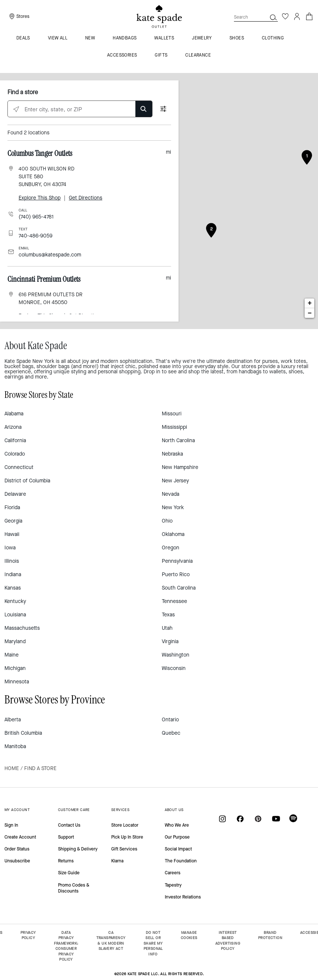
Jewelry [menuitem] (202, 38)
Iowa (10, 548)
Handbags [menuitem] (125, 38)
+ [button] (310, 303)
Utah (167, 628)
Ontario (170, 720)
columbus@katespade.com (50, 255)
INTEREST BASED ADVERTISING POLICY (228, 941)
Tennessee (174, 601)
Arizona (13, 427)
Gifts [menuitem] (161, 55)
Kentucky (15, 601)
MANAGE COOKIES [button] (189, 935)
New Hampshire (180, 467)
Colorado (15, 454)
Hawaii (12, 534)
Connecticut (19, 467)
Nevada (171, 494)
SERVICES (120, 810)
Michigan (15, 668)
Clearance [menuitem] (198, 55)
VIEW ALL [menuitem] (58, 38)
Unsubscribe (17, 861)
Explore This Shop (40, 198)
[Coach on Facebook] (240, 818)
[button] (273, 17)
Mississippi (174, 427)
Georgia (13, 521)
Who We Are (177, 825)
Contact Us (69, 825)
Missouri (172, 414)
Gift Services (124, 849)
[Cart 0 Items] (309, 16)
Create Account (20, 837)
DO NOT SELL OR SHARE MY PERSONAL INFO (153, 943)
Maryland (15, 641)
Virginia (170, 641)
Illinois (12, 561)
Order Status (17, 849)
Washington (176, 655)
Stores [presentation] (23, 16)
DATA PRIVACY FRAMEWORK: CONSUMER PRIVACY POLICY (66, 946)
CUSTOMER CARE (74, 810)
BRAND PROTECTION (270, 935)
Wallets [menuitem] (164, 38)
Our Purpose (177, 837)
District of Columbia (27, 481)
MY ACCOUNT (17, 810)
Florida (12, 507)
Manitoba (15, 746)
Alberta (13, 720)
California (15, 440)
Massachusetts (22, 628)
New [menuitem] (90, 38)
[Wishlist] (285, 16)
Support (66, 837)
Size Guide (69, 873)
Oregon (171, 548)
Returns (66, 861)
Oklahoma (173, 534)
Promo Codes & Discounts (74, 888)
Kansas (13, 588)
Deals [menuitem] (23, 38)
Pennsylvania (177, 561)
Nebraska (172, 454)
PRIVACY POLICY (28, 935)
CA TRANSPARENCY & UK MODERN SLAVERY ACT (111, 941)
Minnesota (17, 682)
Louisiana (15, 615)
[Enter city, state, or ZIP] (80, 109)
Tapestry (173, 885)
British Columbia (23, 733)
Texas (168, 615)
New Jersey (175, 481)
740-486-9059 (36, 236)
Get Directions (86, 198)
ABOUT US (174, 810)
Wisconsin (174, 668)
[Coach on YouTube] (276, 818)
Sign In (11, 825)
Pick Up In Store (127, 837)
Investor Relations (183, 897)
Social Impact (178, 849)
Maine (12, 655)
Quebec (171, 733)
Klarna (117, 861)
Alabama (14, 414)
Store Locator (125, 825)
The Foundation (181, 861)
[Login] (297, 16)
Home (12, 768)
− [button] (310, 313)
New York (173, 507)
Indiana (13, 574)
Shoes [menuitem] (237, 38)
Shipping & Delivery (78, 849)
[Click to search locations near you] (16, 109)
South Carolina (179, 588)
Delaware (15, 494)
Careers (173, 873)
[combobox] (256, 17)
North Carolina (178, 440)
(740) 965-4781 (36, 217)
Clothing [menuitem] (273, 38)
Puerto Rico (176, 574)
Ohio (167, 521)
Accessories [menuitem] (122, 55)
